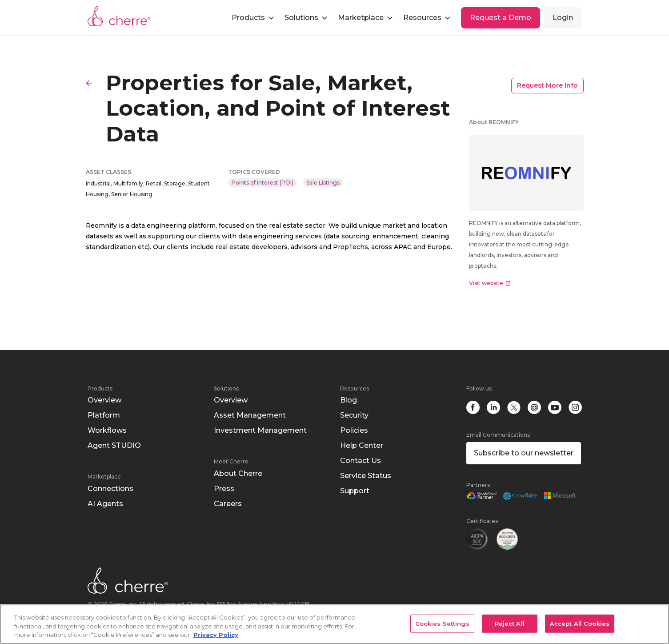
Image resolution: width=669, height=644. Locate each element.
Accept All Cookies (580, 623)
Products (100, 388)
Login (563, 18)
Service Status (366, 476)
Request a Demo (501, 18)
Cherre (119, 16)
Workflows (107, 430)
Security (354, 415)
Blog (349, 400)
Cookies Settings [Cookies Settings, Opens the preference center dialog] (442, 623)
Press (224, 489)
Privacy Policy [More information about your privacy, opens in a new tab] (216, 635)
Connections (110, 489)
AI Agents (105, 504)
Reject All (510, 623)
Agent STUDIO (114, 445)
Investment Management (260, 430)
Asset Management (250, 415)
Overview (104, 400)
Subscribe (524, 453)
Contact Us (361, 461)
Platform (104, 415)
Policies (354, 430)
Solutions (226, 388)
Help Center (362, 445)
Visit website (490, 283)
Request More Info (547, 85)
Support (355, 491)
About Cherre (238, 473)
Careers (228, 504)
